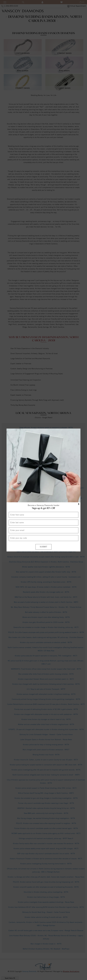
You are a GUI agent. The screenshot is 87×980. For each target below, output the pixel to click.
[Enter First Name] (43, 515)
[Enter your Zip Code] (43, 538)
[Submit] (43, 547)
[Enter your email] (43, 530)
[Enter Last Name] (43, 523)
